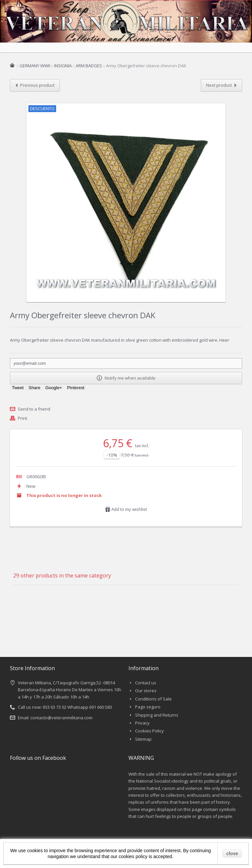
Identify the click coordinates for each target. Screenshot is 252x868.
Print (22, 418)
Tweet (18, 388)
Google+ (54, 388)
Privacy (142, 723)
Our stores (146, 691)
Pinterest (76, 388)
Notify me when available (126, 378)
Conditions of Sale (153, 699)
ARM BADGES (89, 66)
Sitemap (143, 739)
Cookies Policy (149, 731)
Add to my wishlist (126, 509)
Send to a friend (34, 409)
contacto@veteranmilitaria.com (61, 718)
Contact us (146, 683)
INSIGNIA (63, 66)
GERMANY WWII (35, 66)
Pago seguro (148, 707)
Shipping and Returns (157, 715)
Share (35, 388)
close (232, 853)
